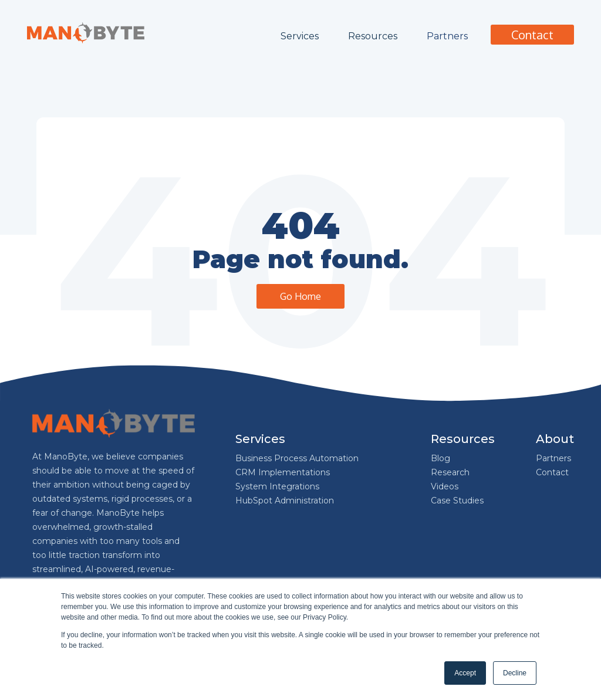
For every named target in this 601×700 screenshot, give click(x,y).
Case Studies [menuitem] (457, 501)
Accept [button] (465, 673)
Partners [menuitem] (553, 458)
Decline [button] (515, 673)
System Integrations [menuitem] (277, 486)
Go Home (300, 296)
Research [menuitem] (450, 472)
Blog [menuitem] (440, 458)
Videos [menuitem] (445, 486)
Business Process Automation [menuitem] (297, 458)
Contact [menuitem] (552, 472)
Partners (447, 36)
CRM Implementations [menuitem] (283, 472)
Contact (532, 35)
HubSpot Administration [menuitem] (285, 501)
